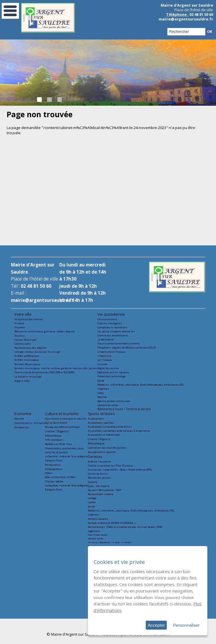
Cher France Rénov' (98, 535)
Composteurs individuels (112, 327)
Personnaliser (186, 625)
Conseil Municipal (25, 340)
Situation (20, 327)
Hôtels (49, 473)
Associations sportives (101, 423)
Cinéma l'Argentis (99, 439)
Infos (101, 393)
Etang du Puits (54, 460)
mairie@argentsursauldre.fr (186, 19)
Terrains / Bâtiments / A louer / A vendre (110, 542)
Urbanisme (104, 356)
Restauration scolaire (101, 494)
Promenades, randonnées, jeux (64, 448)
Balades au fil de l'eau (58, 444)
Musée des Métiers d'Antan (62, 427)
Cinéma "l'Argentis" (57, 431)
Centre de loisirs (98, 474)
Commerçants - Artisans (30, 423)
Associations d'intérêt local (104, 435)
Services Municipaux (27, 364)
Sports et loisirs (101, 414)
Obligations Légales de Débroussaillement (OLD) (126, 347)
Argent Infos (22, 381)
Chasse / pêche (54, 481)
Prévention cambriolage (112, 376)
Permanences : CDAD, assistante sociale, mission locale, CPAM (125, 527)
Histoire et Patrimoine (29, 319)
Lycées (92, 502)
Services (95, 457)
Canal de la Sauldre (56, 452)
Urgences (103, 389)
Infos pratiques (54, 440)
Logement (94, 531)
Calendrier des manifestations (107, 448)
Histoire (19, 323)
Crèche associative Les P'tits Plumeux (110, 466)
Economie (23, 414)
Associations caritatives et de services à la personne (119, 431)
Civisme (102, 364)
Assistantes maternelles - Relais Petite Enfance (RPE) (120, 470)
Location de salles (108, 405)
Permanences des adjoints (31, 348)
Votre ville (23, 314)
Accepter (156, 625)
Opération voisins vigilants (113, 372)
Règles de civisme (108, 368)
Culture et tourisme (62, 414)
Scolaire (93, 482)
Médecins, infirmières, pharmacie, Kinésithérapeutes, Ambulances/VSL (141, 385)
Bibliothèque (53, 436)
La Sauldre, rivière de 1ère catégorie (66, 456)
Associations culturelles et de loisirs (110, 427)
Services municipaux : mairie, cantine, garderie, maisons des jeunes (56, 368)
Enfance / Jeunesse (100, 462)
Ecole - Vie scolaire (99, 486)
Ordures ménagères (110, 323)
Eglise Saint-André (56, 423)
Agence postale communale (114, 401)
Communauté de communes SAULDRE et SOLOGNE (44, 372)
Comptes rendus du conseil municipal (37, 352)
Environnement (107, 319)
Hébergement (54, 469)
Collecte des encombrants (113, 335)
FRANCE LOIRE (96, 539)
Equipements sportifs (102, 452)
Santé (101, 381)
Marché (102, 397)
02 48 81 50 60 (36, 286)
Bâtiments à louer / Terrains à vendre (124, 409)
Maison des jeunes (99, 478)
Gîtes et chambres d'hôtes (60, 477)
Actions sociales (98, 519)
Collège (92, 498)
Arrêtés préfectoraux (27, 356)
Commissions (23, 344)
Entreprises (22, 427)
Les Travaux (105, 360)
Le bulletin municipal (28, 377)
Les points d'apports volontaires (116, 331)
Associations (96, 419)
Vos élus (20, 336)
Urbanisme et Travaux (111, 352)
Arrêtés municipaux (26, 360)
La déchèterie (106, 339)
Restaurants (53, 465)
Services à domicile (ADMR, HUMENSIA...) (112, 523)
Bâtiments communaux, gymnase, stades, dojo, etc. (45, 331)
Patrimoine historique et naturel (66, 419)
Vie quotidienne (111, 314)
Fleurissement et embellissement (119, 343)
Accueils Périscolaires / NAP (105, 490)
